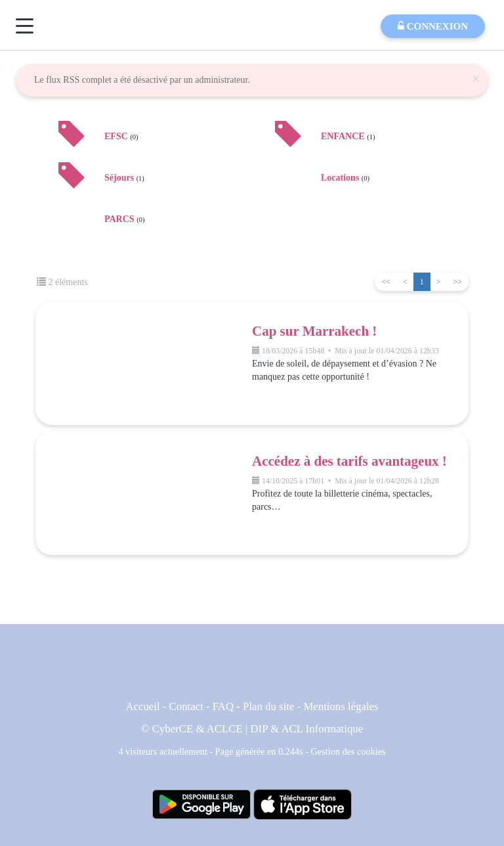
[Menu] (25, 26)
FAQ (223, 706)
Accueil (142, 706)
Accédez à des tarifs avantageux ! (349, 461)
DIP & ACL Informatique (307, 729)
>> (457, 282)
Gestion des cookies (348, 751)
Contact (186, 706)
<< (386, 282)
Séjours (124, 178)
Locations (345, 178)
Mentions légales (341, 706)
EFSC (121, 137)
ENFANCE (348, 137)
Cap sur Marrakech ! (314, 331)
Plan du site (268, 706)
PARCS (124, 219)
